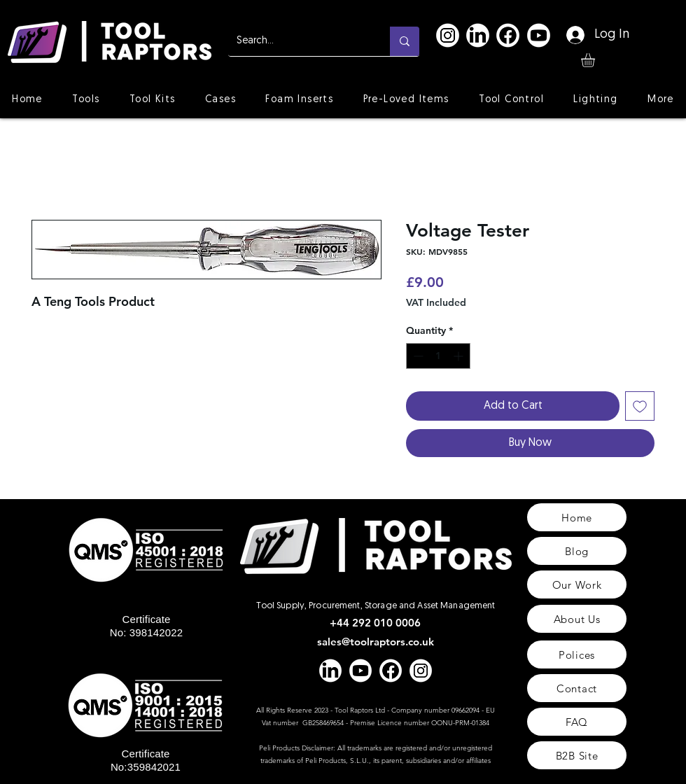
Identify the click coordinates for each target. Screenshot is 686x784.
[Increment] (460, 356)
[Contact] (577, 688)
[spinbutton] (438, 356)
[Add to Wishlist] (640, 406)
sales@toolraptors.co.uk (376, 642)
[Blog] (577, 551)
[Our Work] (577, 584)
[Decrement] (417, 356)
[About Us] (577, 619)
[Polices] (577, 654)
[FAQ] (577, 722)
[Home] (577, 517)
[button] (596, 60)
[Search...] (299, 41)
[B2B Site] (577, 755)
